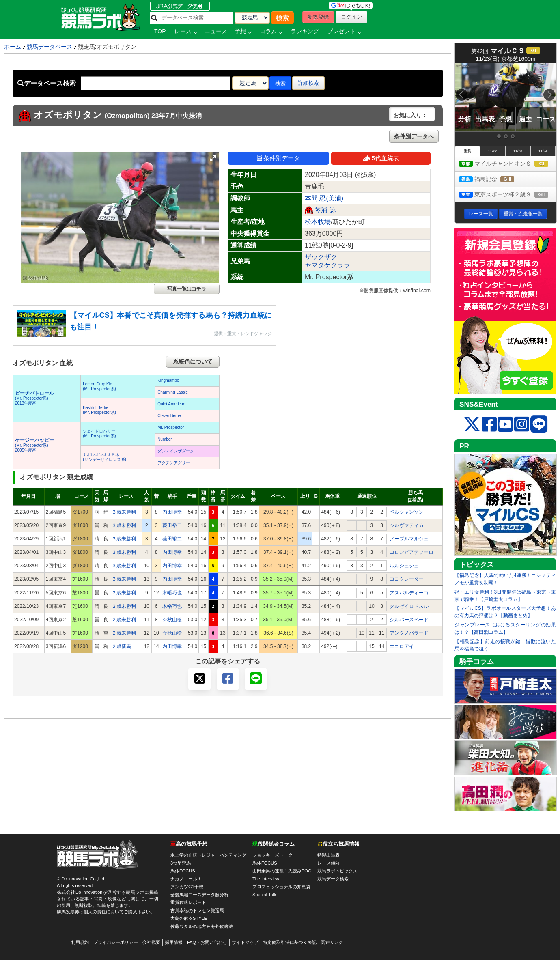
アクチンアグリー (174, 463)
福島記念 (494, 180)
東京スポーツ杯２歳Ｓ (508, 195)
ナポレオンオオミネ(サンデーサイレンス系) (104, 457)
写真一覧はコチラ (187, 289)
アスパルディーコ (409, 593)
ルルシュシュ (404, 566)
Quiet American (171, 404)
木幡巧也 (172, 593)
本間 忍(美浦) (324, 198)
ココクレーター (407, 579)
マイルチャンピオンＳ (508, 164)
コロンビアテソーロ (411, 552)
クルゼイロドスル (409, 606)
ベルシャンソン (407, 512)
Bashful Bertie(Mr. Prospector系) (99, 410)
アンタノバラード (409, 633)
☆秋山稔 (172, 620)
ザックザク (321, 257)
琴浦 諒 (325, 210)
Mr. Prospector (171, 427)
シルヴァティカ (407, 525)
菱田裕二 (172, 525)
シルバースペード (409, 620)
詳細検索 (308, 83)
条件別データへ (414, 136)
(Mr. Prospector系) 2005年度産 (34, 445)
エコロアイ (402, 646)
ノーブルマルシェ (409, 539)
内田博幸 (172, 512)
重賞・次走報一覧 (523, 214)
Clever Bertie (169, 416)
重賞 (467, 151)
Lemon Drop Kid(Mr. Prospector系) (99, 386)
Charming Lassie (173, 392)
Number (165, 439)
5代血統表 (381, 158)
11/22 (493, 151)
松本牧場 (318, 222)
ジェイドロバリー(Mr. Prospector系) (99, 434)
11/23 (518, 151)
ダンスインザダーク (176, 451)
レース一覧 (481, 214)
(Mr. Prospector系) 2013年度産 (34, 398)
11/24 (543, 151)
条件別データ (278, 158)
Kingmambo (168, 380)
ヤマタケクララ (327, 265)
